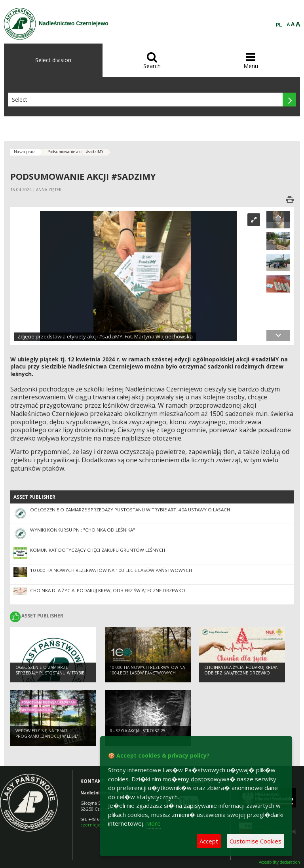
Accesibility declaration (279, 862)
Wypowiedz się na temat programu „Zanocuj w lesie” (47, 734)
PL (279, 25)
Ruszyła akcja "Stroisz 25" (139, 731)
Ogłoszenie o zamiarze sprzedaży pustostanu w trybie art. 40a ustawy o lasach (130, 510)
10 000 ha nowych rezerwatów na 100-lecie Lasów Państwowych (111, 570)
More (153, 823)
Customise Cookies (256, 841)
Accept (209, 841)
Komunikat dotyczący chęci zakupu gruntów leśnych (98, 550)
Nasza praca (25, 152)
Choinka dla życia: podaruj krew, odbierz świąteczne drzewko (108, 590)
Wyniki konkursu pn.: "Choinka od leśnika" (83, 530)
